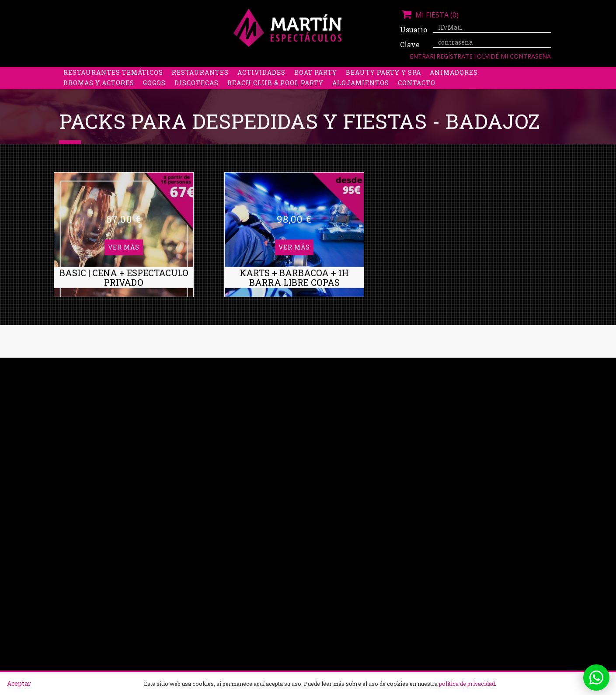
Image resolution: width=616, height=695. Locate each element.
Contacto (417, 94)
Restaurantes (200, 83)
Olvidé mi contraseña (514, 56)
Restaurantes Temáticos (113, 83)
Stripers (354, 73)
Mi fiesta (429, 15)
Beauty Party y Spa (383, 83)
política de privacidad (467, 684)
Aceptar (19, 683)
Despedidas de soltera (108, 73)
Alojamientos (361, 94)
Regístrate (455, 56)
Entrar (422, 56)
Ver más (124, 204)
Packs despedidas (293, 73)
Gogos (154, 94)
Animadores (454, 83)
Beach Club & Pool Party (275, 94)
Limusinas (474, 73)
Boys (390, 73)
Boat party (316, 83)
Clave (410, 44)
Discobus (426, 73)
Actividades (261, 83)
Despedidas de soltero (205, 73)
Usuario (413, 30)
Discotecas (197, 94)
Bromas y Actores (99, 94)
